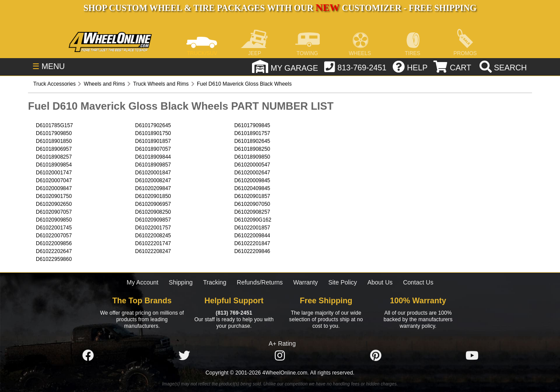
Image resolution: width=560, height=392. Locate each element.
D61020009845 (252, 180)
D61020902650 (54, 204)
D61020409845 (252, 188)
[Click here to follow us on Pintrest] (376, 356)
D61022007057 (54, 236)
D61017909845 (252, 125)
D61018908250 (252, 149)
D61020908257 (252, 212)
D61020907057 (54, 212)
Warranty (305, 282)
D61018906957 (54, 149)
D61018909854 (54, 165)
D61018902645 (252, 141)
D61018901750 (153, 133)
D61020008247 (153, 180)
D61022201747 (153, 243)
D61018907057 (153, 149)
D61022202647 (54, 251)
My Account (143, 282)
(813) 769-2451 (234, 313)
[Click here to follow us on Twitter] (184, 356)
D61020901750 (54, 196)
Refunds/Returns (260, 282)
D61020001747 (54, 173)
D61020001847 (153, 173)
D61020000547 (252, 165)
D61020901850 (153, 196)
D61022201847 (252, 243)
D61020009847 (54, 188)
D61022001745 (54, 228)
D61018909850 (252, 157)
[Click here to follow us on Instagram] (280, 356)
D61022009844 (252, 236)
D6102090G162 (253, 220)
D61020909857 (153, 220)
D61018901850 (54, 141)
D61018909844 (153, 157)
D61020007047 (54, 180)
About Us (380, 282)
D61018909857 (153, 165)
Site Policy (342, 282)
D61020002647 (252, 173)
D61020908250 (153, 212)
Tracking (215, 282)
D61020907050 (252, 204)
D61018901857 (153, 141)
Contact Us (418, 282)
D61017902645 (153, 125)
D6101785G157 (54, 125)
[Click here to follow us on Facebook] (88, 356)
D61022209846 (252, 251)
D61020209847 (153, 188)
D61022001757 (153, 228)
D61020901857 (252, 196)
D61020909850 (54, 220)
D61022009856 (54, 243)
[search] (502, 68)
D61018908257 (54, 157)
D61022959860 (54, 259)
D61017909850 (54, 133)
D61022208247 (153, 251)
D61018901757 (252, 133)
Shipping (181, 282)
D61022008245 (153, 236)
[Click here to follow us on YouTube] (472, 356)
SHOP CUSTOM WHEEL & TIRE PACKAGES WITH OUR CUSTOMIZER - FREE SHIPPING (280, 8)
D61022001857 (252, 228)
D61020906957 (153, 204)
